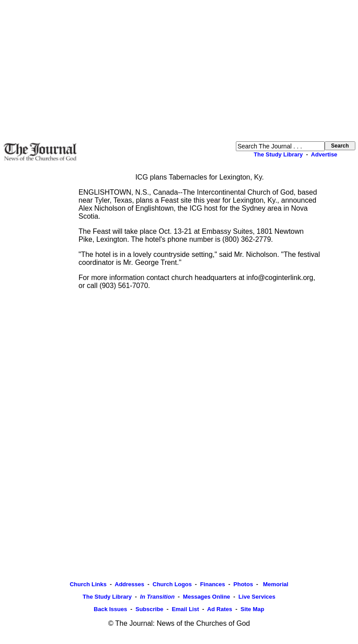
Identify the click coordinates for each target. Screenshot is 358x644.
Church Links (88, 584)
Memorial (275, 584)
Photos (243, 584)
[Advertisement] (179, 71)
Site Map (252, 609)
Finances (212, 584)
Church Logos (172, 584)
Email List (185, 609)
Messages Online (207, 597)
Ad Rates (219, 609)
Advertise (324, 154)
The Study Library (278, 154)
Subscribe (149, 609)
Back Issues (110, 609)
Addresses (129, 584)
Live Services (257, 597)
